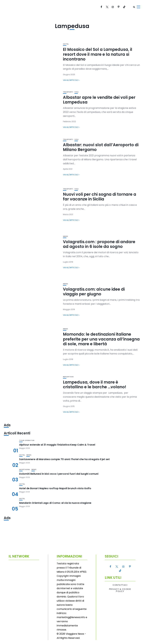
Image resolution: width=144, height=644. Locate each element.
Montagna (25, 470)
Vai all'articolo (71, 80)
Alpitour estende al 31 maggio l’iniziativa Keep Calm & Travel (57, 445)
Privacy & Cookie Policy (120, 590)
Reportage (68, 377)
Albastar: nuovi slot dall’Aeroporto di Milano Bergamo (101, 147)
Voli (76, 92)
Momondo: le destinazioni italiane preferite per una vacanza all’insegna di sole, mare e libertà (101, 339)
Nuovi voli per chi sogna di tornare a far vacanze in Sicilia (100, 197)
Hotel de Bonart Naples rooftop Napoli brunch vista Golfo (55, 488)
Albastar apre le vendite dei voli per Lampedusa (99, 100)
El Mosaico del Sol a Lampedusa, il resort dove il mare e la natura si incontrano (98, 54)
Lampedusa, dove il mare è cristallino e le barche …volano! (95, 385)
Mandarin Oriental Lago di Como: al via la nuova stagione (55, 503)
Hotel (66, 44)
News (65, 236)
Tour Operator (27, 440)
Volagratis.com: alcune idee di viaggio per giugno (94, 292)
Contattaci (120, 585)
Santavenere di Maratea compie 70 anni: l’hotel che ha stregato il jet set (64, 459)
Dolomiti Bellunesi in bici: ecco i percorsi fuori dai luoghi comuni (59, 474)
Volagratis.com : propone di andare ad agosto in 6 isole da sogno (99, 244)
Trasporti (68, 92)
